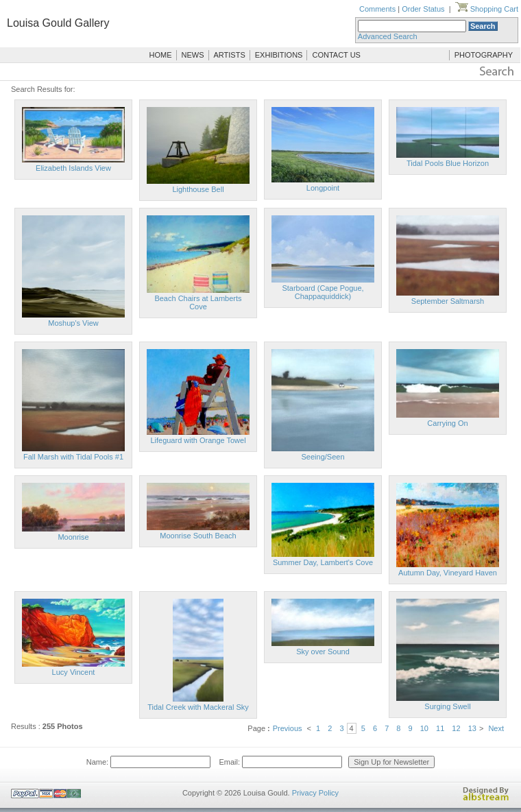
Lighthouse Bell (198, 189)
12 (456, 728)
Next (496, 728)
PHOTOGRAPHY (484, 55)
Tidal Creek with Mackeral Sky (198, 707)
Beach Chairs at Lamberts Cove (198, 302)
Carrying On (447, 423)
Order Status (423, 9)
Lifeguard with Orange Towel (198, 440)
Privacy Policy (315, 793)
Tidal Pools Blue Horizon (448, 163)
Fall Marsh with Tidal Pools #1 (73, 457)
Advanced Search (388, 36)
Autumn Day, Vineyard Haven (448, 573)
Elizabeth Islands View (73, 168)
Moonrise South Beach (198, 536)
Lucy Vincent (74, 672)
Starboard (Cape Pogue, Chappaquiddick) (323, 292)
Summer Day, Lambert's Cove (323, 562)
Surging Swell (447, 706)
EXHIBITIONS (279, 55)
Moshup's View (73, 323)
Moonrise (73, 537)
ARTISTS (230, 55)
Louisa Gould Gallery (58, 23)
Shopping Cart (487, 9)
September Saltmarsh (448, 301)
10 (424, 728)
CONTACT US (336, 55)
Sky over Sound (323, 652)
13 (472, 728)
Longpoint (323, 188)
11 (440, 728)
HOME (161, 55)
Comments (377, 9)
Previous (288, 728)
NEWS (193, 55)
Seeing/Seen (323, 457)
